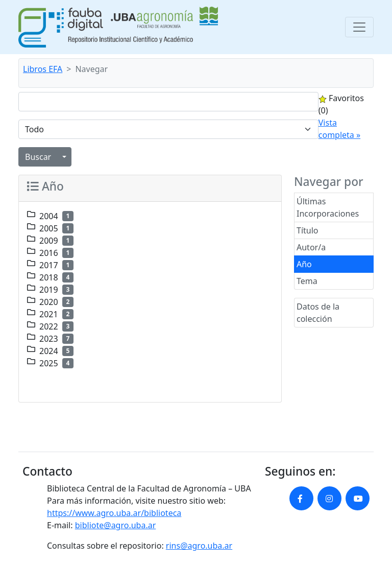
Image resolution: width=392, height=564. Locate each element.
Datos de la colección (318, 313)
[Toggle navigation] (359, 27)
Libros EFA (43, 69)
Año (304, 264)
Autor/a (311, 247)
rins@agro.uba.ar (199, 546)
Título (308, 230)
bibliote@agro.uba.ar (116, 525)
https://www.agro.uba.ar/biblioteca (114, 513)
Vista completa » (339, 129)
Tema (307, 281)
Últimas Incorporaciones (328, 207)
